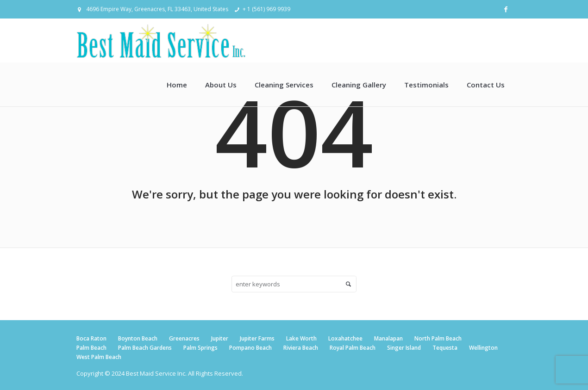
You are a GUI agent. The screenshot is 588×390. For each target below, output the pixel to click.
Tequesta (445, 348)
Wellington (483, 348)
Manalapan (388, 338)
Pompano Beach (250, 348)
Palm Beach (91, 348)
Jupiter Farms (257, 338)
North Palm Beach (438, 338)
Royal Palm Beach (353, 348)
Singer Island (404, 348)
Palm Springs (200, 348)
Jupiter (220, 338)
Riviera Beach (301, 348)
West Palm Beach (99, 357)
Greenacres (184, 338)
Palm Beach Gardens (145, 348)
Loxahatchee (345, 338)
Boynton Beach (138, 338)
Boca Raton (91, 338)
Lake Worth (301, 338)
